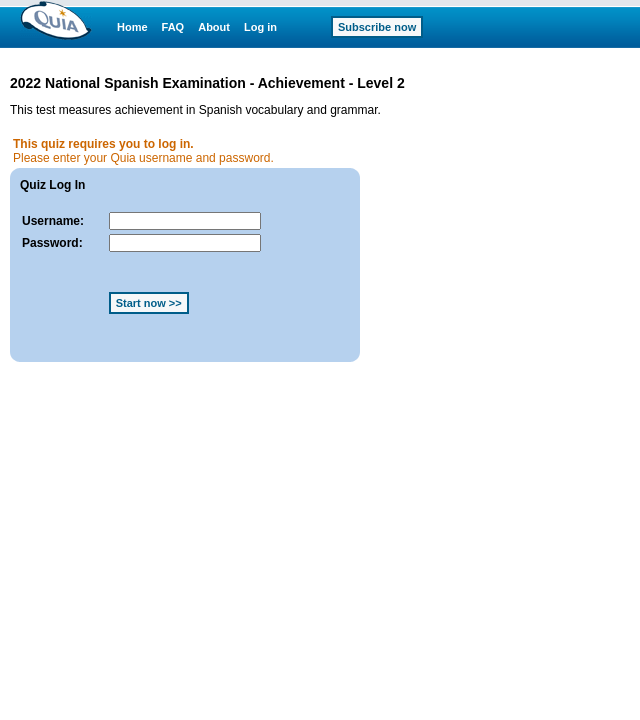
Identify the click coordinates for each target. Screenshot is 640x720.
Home (132, 27)
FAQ (173, 27)
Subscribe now (377, 27)
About (214, 27)
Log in (260, 27)
